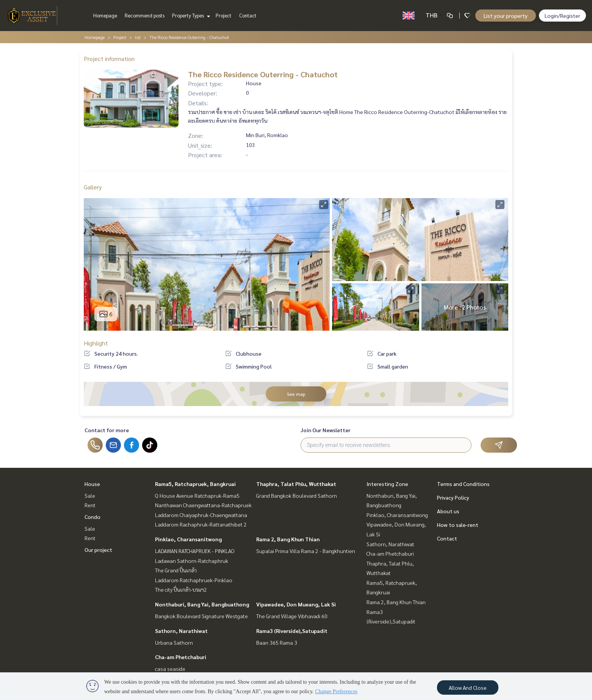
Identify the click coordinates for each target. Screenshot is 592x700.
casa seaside (170, 669)
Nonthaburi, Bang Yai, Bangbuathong (202, 604)
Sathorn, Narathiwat (181, 631)
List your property (506, 16)
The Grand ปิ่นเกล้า (176, 570)
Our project (98, 550)
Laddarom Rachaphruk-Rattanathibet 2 (201, 524)
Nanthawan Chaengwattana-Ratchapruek (203, 505)
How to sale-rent (458, 525)
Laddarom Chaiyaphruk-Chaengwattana (201, 515)
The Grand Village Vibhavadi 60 (292, 616)
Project (224, 15)
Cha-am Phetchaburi (181, 657)
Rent (90, 505)
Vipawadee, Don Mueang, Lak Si (296, 604)
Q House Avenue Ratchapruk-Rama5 (197, 495)
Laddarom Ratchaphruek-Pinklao (194, 580)
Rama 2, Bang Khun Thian (288, 539)
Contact (248, 15)
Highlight (96, 343)
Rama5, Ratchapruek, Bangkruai (195, 484)
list (138, 37)
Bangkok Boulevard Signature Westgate (201, 616)
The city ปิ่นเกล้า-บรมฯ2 (181, 589)
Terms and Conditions (463, 484)
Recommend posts (145, 15)
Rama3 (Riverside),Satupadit (292, 631)
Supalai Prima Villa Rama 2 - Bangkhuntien (306, 551)
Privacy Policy (453, 497)
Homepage (105, 15)
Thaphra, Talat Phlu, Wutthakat (296, 484)
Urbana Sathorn (174, 642)
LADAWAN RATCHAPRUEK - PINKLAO (195, 551)
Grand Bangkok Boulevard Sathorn (297, 495)
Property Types (190, 15)
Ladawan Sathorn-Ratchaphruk (192, 561)
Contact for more (107, 430)
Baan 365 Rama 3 (277, 642)
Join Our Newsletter (326, 430)
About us (448, 511)
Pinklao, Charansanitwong (188, 539)
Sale (90, 495)
